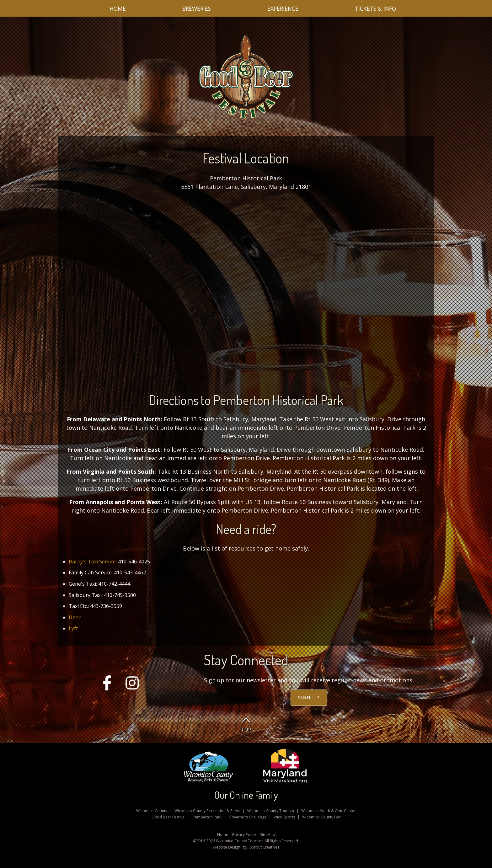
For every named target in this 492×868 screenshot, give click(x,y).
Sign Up (309, 698)
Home (118, 8)
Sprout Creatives (265, 847)
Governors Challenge (248, 817)
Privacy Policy (244, 835)
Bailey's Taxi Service (92, 562)
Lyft (73, 628)
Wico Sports (284, 817)
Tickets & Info (375, 8)
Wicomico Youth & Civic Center (329, 811)
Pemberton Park (207, 817)
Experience (283, 8)
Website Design (227, 847)
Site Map (268, 835)
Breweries (197, 8)
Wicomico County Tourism (271, 811)
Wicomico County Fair (321, 817)
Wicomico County (152, 811)
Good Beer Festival (168, 817)
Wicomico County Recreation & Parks (207, 811)
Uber (75, 617)
